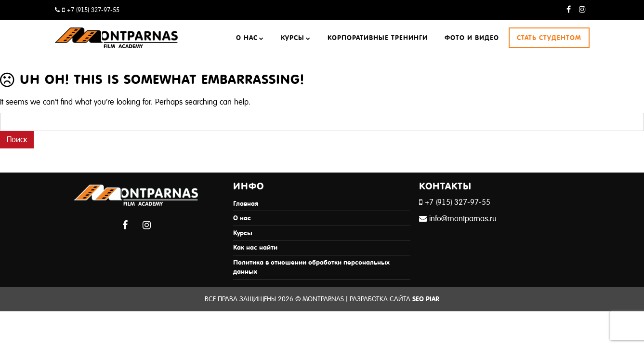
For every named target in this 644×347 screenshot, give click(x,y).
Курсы (293, 38)
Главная (246, 204)
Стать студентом (549, 38)
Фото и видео (472, 38)
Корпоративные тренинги (378, 38)
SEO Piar (426, 299)
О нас (247, 38)
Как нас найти (255, 247)
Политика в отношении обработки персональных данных (311, 267)
